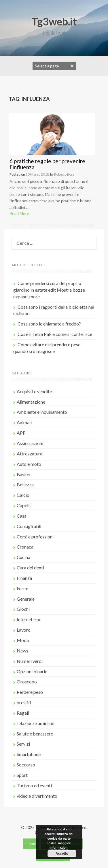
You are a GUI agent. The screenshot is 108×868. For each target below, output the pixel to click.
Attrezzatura (30, 454)
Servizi (23, 744)
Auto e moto (29, 464)
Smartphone (29, 754)
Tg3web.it (54, 21)
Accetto (62, 854)
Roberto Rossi (65, 174)
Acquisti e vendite (34, 391)
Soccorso (26, 765)
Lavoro (24, 630)
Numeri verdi (30, 661)
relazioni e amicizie (35, 723)
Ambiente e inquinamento (42, 412)
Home (31, 844)
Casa (22, 516)
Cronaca (25, 547)
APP (21, 433)
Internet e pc (29, 619)
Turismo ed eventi (34, 785)
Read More (19, 213)
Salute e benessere (35, 734)
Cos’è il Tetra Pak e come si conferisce (55, 334)
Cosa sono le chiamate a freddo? (49, 324)
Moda (23, 640)
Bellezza (25, 484)
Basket (24, 474)
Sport (22, 775)
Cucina (23, 557)
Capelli (24, 505)
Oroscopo (27, 682)
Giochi (23, 609)
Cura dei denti (30, 568)
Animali (24, 422)
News (22, 651)
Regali (23, 713)
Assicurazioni (30, 443)
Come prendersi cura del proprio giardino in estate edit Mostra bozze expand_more (49, 290)
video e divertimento (37, 796)
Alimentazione (31, 402)
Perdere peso (30, 692)
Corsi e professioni (35, 537)
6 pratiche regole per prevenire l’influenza (47, 164)
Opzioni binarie (32, 671)
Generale (26, 599)
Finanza (24, 578)
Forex (22, 588)
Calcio (23, 495)
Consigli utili (29, 526)
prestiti (24, 702)
